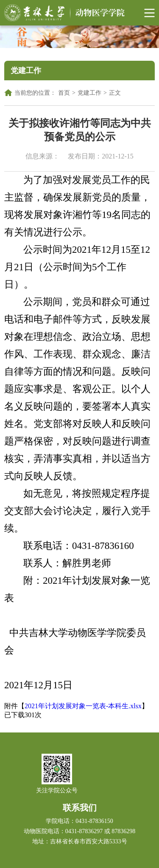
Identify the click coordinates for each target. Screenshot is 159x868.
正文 (115, 93)
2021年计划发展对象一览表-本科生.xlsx (83, 706)
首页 (64, 93)
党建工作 (89, 93)
